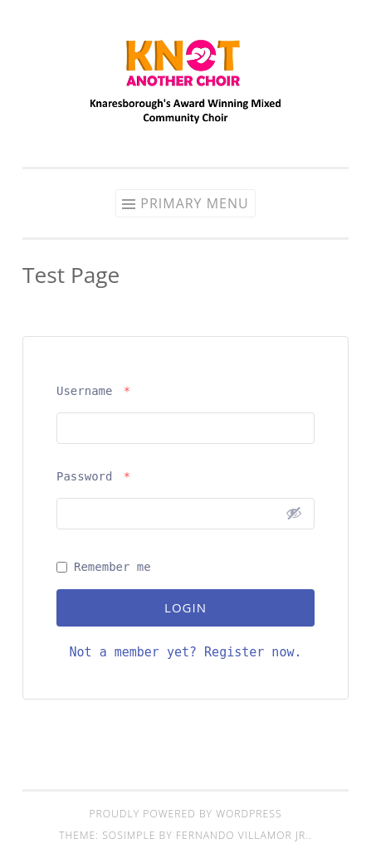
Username (93, 391)
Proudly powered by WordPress (185, 814)
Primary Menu (194, 203)
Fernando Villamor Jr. (242, 835)
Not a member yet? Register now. (186, 652)
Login (185, 607)
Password (93, 476)
